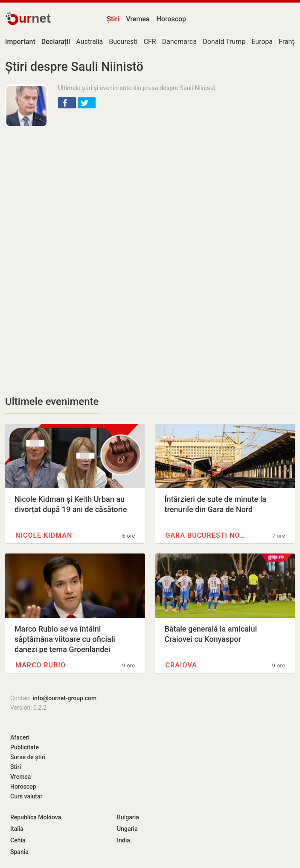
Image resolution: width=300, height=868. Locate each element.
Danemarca (180, 42)
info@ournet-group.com (64, 698)
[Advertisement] (150, 195)
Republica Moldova (36, 817)
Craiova (181, 665)
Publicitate (25, 747)
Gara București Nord (207, 535)
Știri (113, 19)
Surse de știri (28, 757)
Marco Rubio (41, 665)
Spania (19, 852)
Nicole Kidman (44, 535)
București (123, 42)
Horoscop (171, 19)
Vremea (138, 19)
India (124, 840)
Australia (89, 42)
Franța (288, 42)
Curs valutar (26, 796)
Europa (262, 42)
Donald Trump (224, 42)
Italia (17, 829)
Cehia (18, 840)
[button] (67, 103)
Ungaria (127, 829)
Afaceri (20, 737)
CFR (150, 42)
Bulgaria (128, 817)
